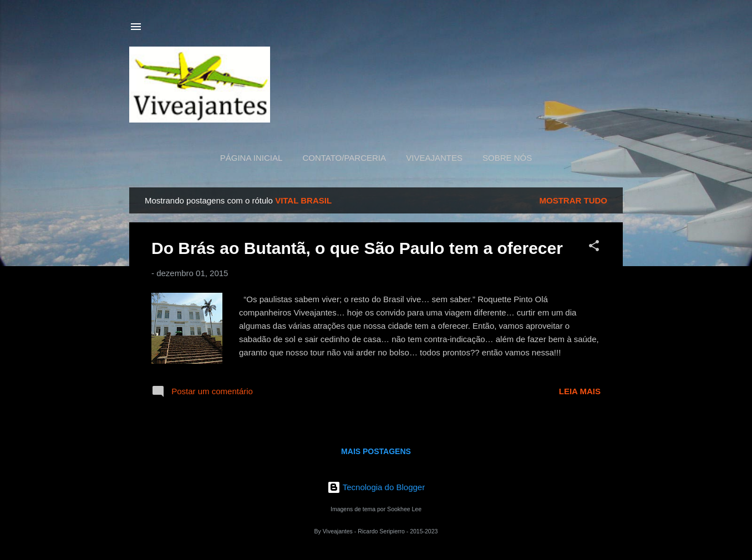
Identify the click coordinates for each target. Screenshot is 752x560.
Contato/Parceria (344, 158)
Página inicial (251, 158)
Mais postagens (376, 451)
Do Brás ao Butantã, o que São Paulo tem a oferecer (357, 248)
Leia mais (580, 391)
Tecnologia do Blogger (376, 487)
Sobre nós (507, 158)
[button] (594, 248)
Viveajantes (434, 158)
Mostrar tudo (574, 200)
